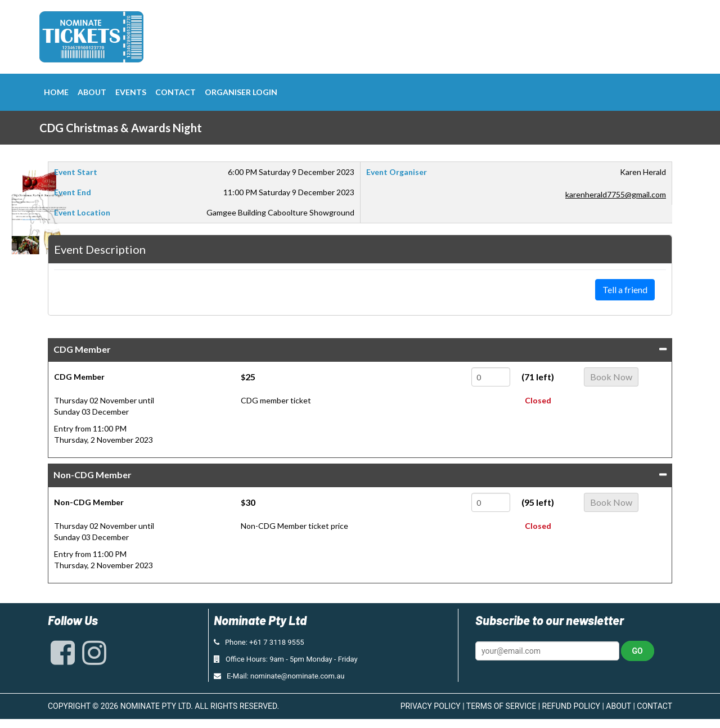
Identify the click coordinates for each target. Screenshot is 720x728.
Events (131, 92)
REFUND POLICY (571, 706)
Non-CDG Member (93, 475)
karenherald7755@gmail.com (616, 194)
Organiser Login (241, 92)
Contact (175, 92)
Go (638, 651)
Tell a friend (625, 289)
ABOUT (618, 706)
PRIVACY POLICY (431, 706)
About (92, 92)
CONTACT (654, 706)
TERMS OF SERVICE (501, 706)
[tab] (360, 350)
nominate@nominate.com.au (298, 676)
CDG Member (82, 349)
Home (56, 92)
